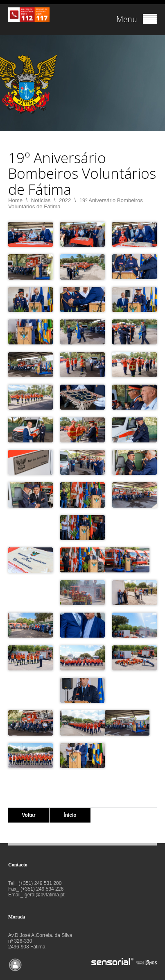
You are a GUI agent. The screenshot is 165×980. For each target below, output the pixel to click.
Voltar (28, 815)
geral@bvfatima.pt (45, 895)
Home (15, 200)
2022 (65, 200)
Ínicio (70, 815)
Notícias (41, 200)
